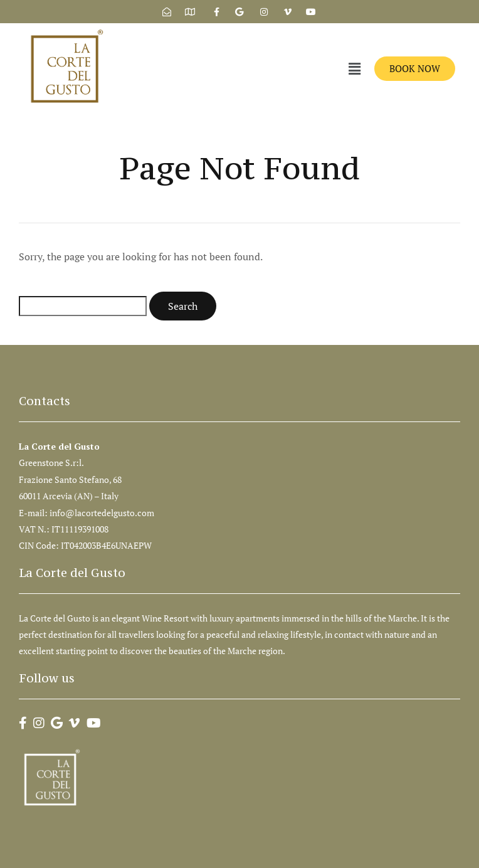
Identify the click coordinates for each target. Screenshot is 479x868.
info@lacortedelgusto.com (103, 513)
